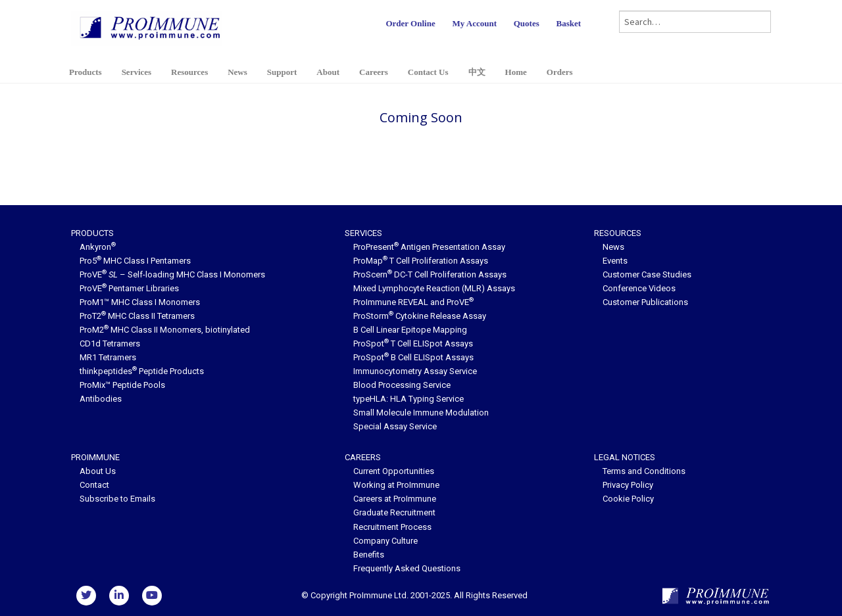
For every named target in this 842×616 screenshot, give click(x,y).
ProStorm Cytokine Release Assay (420, 316)
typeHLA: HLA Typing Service (409, 399)
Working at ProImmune (396, 485)
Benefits (369, 555)
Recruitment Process (392, 527)
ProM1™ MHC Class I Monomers (140, 302)
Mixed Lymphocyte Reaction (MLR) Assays (434, 288)
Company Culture (385, 541)
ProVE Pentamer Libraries (129, 288)
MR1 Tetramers (108, 357)
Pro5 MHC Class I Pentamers (135, 261)
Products (86, 72)
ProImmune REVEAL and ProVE (413, 302)
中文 (477, 72)
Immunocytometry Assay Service (415, 371)
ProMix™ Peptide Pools (122, 385)
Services (136, 72)
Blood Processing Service (402, 385)
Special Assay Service (395, 426)
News (237, 72)
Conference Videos (639, 288)
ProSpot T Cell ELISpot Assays (413, 344)
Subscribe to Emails (117, 499)
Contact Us (428, 72)
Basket (568, 23)
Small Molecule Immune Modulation (421, 413)
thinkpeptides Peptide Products (142, 371)
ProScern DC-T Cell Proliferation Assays (430, 274)
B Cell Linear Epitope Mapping (410, 330)
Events (615, 261)
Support (282, 72)
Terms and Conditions (644, 471)
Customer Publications (645, 302)
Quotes (527, 23)
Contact (94, 485)
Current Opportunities (394, 471)
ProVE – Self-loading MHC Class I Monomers (172, 274)
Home (516, 72)
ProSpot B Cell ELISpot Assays (413, 357)
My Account (474, 23)
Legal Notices (625, 457)
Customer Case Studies (647, 274)
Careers (374, 72)
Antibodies (101, 399)
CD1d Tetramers (110, 344)
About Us (98, 471)
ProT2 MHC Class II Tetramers (137, 316)
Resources (189, 72)
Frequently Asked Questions (407, 568)
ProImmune (95, 457)
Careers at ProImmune (395, 499)
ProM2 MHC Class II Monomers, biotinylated (165, 330)
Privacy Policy (628, 485)
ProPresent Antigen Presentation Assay (429, 247)
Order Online (410, 23)
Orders (560, 72)
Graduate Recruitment (394, 512)
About (328, 72)
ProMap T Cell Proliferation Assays (421, 261)
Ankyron (98, 247)
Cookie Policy (628, 499)
